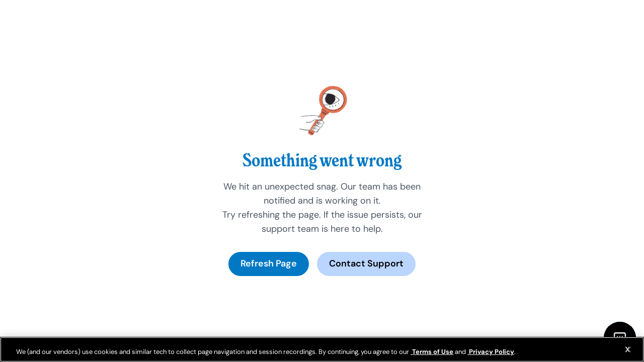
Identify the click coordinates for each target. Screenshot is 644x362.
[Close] (628, 349)
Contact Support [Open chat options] (366, 263)
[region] (322, 349)
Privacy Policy (491, 352)
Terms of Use (432, 352)
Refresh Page (269, 263)
